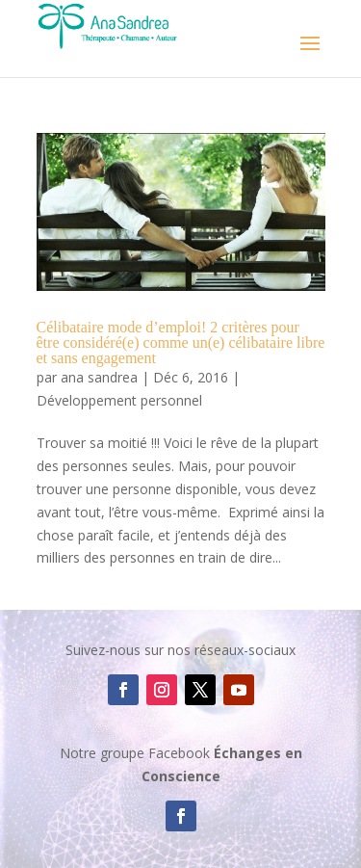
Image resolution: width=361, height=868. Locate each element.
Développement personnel (119, 400)
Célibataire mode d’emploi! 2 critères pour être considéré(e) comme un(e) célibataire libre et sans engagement (181, 342)
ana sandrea (99, 377)
